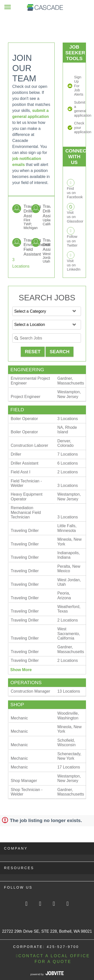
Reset (33, 352)
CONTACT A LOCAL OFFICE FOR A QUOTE (53, 959)
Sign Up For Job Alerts (78, 86)
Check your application (78, 128)
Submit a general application (78, 109)
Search (60, 352)
